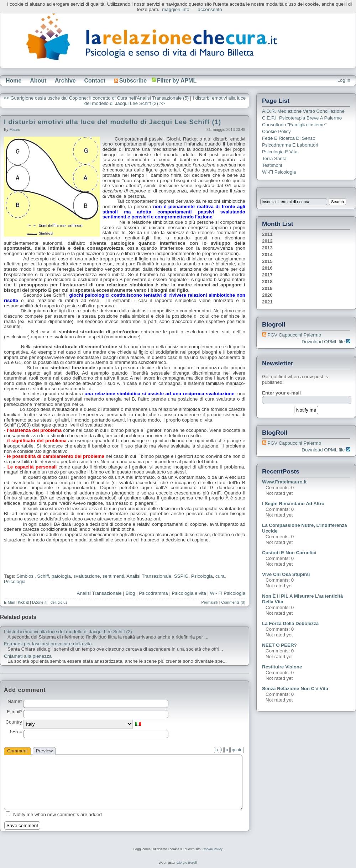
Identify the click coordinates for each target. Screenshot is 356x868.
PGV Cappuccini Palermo (294, 335)
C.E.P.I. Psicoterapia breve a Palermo (302, 118)
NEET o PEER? (279, 645)
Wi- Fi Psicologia (228, 593)
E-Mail (9, 602)
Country (14, 722)
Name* (15, 702)
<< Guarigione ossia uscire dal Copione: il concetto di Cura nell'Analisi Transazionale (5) (96, 98)
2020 (267, 295)
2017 (267, 275)
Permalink (210, 602)
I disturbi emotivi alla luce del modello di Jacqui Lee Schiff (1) (112, 122)
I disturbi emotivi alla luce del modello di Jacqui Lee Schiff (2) (68, 632)
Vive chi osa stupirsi (286, 574)
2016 (267, 268)
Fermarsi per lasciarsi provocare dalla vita (48, 644)
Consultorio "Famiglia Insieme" (294, 125)
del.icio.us (59, 602)
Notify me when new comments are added (57, 814)
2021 (267, 302)
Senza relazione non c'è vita (295, 689)
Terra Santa (274, 158)
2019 (267, 288)
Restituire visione (282, 667)
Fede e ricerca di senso (289, 138)
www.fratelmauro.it (284, 482)
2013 (267, 248)
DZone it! (40, 602)
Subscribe (130, 81)
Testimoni (272, 165)
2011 (267, 234)
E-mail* (14, 712)
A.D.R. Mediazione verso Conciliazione (303, 111)
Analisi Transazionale (99, 593)
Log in (344, 80)
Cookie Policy (276, 131)
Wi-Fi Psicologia (279, 172)
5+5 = (16, 732)
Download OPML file (326, 342)
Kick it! (23, 602)
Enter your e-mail (281, 393)
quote (237, 750)
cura (220, 576)
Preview (44, 751)
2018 (267, 282)
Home (14, 81)
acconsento (210, 9)
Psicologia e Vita (280, 152)
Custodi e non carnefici (289, 553)
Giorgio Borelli (187, 863)
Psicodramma (153, 593)
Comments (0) (233, 602)
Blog (130, 593)
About (38, 81)
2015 (267, 261)
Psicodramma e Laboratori (290, 145)
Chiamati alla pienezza (28, 656)
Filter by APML (177, 81)
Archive (65, 81)
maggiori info (176, 9)
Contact (95, 81)
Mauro (15, 129)
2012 (267, 241)
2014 (267, 255)
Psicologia (202, 576)
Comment (17, 751)
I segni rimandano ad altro (293, 504)
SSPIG (181, 576)
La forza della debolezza (290, 623)
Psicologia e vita (189, 593)
